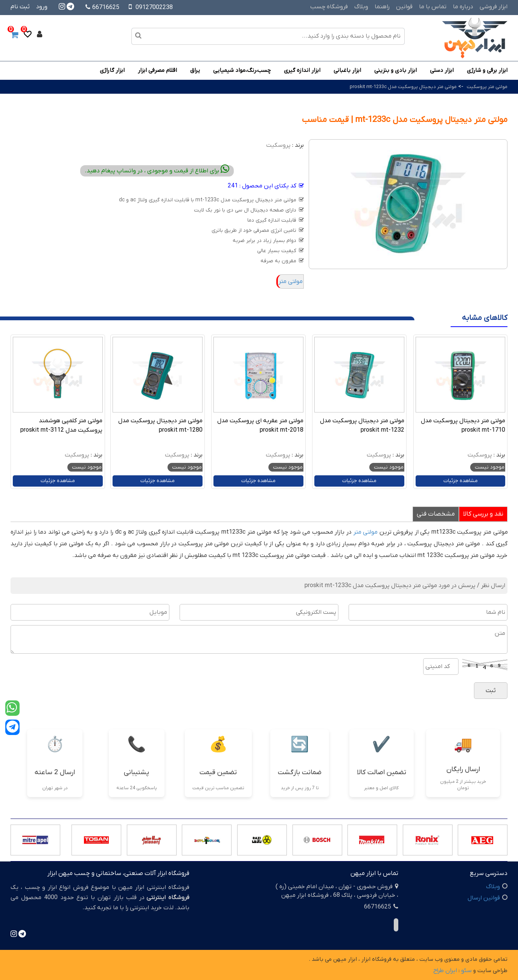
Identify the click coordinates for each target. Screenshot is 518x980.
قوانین (404, 7)
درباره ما (463, 7)
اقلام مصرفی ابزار (157, 70)
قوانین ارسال (484, 898)
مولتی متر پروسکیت (487, 87)
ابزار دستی (442, 70)
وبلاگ (361, 7)
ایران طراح (445, 971)
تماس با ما (433, 7)
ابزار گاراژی (112, 70)
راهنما (382, 7)
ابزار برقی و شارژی (487, 70)
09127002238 (154, 8)
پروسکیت (278, 145)
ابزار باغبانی (347, 70)
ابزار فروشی (494, 7)
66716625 (102, 8)
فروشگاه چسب (329, 7)
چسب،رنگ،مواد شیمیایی (242, 70)
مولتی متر (291, 282)
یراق (195, 70)
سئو (466, 971)
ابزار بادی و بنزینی (395, 70)
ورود (42, 7)
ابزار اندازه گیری (302, 70)
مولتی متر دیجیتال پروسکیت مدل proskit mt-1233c (403, 87)
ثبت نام (20, 7)
